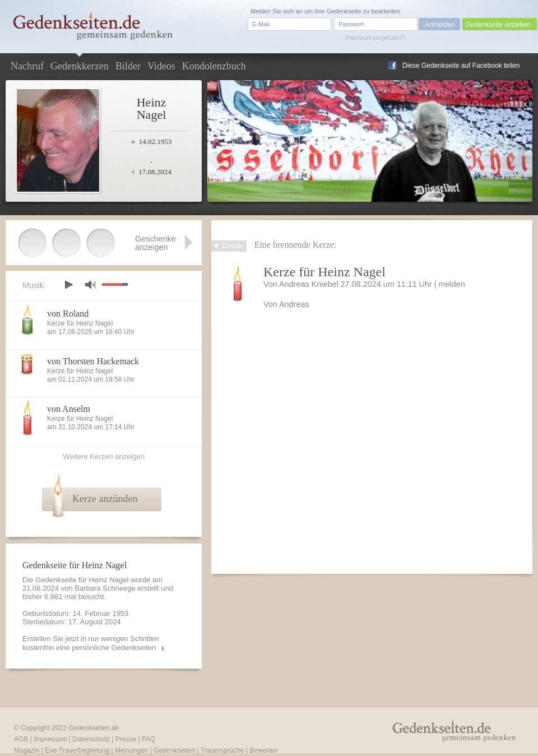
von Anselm (69, 409)
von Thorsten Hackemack (93, 361)
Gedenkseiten (174, 750)
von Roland (68, 314)
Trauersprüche (222, 750)
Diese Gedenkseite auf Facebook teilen (461, 66)
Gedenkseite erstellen (498, 25)
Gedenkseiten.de (94, 728)
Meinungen (131, 750)
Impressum (50, 739)
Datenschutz (91, 739)
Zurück (232, 246)
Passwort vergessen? (375, 38)
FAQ (149, 739)
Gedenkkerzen (80, 66)
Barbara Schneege (105, 588)
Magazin (27, 750)
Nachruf (27, 66)
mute (90, 284)
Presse (126, 739)
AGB (21, 739)
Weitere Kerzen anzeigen (104, 456)
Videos (161, 66)
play (68, 285)
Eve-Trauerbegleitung (77, 750)
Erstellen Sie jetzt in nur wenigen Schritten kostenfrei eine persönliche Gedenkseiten (91, 643)
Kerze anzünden (105, 499)
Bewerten (264, 750)
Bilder (128, 66)
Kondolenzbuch (214, 66)
